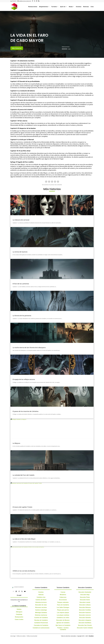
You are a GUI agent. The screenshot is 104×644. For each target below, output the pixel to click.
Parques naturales (63, 602)
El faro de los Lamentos (21, 284)
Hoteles (19, 620)
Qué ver (63, 7)
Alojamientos (44, 7)
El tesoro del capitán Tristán (22, 507)
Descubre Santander (85, 592)
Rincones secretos (41, 607)
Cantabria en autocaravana (41, 628)
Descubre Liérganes (85, 620)
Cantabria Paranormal (41, 623)
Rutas (71, 7)
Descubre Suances (85, 613)
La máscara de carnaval (21, 220)
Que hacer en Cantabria (63, 625)
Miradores (63, 595)
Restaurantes (33, 7)
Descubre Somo (85, 600)
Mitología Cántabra (41, 613)
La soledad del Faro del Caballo (24, 475)
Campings (19, 625)
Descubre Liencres (85, 615)
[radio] (46, 182)
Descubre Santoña (85, 618)
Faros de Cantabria (63, 605)
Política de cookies (21, 637)
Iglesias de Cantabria (63, 623)
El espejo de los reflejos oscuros (24, 379)
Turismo (54, 7)
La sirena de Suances (20, 252)
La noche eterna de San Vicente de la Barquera (29, 347)
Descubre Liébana (85, 605)
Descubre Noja (85, 595)
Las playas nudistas (63, 615)
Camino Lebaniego (41, 610)
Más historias (17, 48)
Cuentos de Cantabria (41, 618)
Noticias (86, 7)
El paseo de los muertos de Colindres (26, 411)
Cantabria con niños (63, 618)
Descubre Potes (85, 597)
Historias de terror (41, 602)
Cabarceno (63, 597)
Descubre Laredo (85, 602)
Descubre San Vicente (85, 625)
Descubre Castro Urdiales (85, 628)
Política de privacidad (32, 637)
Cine (92, 7)
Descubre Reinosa (85, 607)
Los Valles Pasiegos (63, 607)
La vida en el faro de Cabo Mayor (24, 539)
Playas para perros (63, 610)
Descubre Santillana (85, 623)
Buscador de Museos (63, 620)
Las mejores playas (63, 613)
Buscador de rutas (41, 605)
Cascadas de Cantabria (41, 625)
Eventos (79, 7)
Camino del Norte (41, 600)
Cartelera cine (41, 597)
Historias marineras (41, 615)
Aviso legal (13, 637)
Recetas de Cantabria (41, 620)
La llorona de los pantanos (22, 316)
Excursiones (63, 600)
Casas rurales (19, 630)
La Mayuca (16, 443)
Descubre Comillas (85, 610)
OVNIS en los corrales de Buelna (24, 571)
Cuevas (63, 592)
